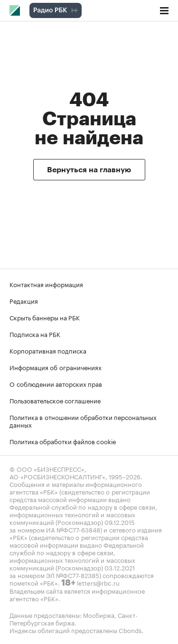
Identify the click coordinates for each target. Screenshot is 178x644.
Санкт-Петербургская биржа (74, 618)
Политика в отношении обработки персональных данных (83, 420)
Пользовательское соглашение (55, 400)
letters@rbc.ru (98, 582)
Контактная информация (46, 284)
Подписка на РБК (35, 334)
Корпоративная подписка (48, 350)
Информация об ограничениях (56, 367)
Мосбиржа (99, 615)
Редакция (24, 300)
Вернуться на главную (89, 170)
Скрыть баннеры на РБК (45, 317)
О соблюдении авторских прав (56, 383)
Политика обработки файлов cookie (63, 441)
